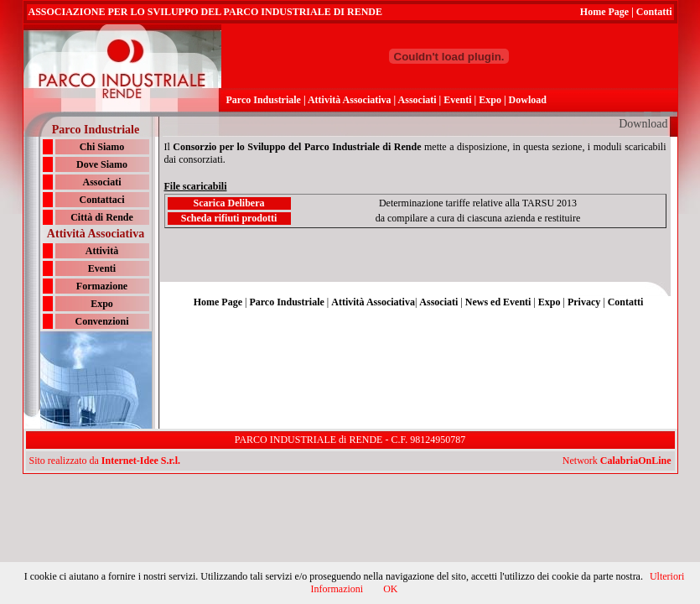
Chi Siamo (102, 147)
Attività (102, 251)
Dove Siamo (102, 164)
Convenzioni (101, 321)
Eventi (457, 100)
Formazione (102, 286)
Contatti (654, 12)
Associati (417, 100)
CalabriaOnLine (636, 461)
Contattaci (102, 200)
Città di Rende (102, 217)
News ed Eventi (498, 302)
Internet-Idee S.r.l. (141, 461)
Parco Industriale (264, 100)
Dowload (528, 100)
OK (390, 589)
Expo (490, 100)
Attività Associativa (350, 100)
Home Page (604, 12)
